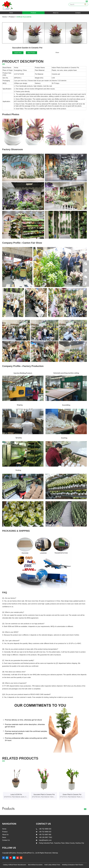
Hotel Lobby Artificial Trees (52, 865)
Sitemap (55, 853)
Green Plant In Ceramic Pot (72, 795)
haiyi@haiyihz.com (45, 840)
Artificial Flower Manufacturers (17, 865)
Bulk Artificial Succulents (35, 865)
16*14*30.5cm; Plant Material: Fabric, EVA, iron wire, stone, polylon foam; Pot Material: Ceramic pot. (44, 797)
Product (12, 17)
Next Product (31, 53)
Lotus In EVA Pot (16, 795)
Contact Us (6, 840)
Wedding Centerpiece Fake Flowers (73, 865)
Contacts (78, 13)
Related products (20, 758)
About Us (56, 13)
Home (11, 13)
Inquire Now (18, 53)
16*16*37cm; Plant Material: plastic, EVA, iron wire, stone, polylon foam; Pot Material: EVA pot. (16, 797)
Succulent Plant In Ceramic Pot (44, 795)
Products (33, 13)
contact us (43, 824)
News (4, 837)
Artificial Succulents (24, 17)
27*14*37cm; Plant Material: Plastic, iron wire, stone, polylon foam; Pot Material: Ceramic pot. (72, 797)
